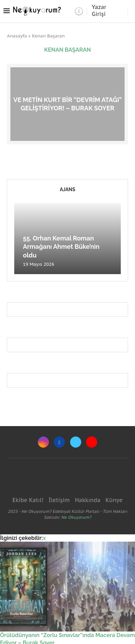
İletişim (59, 500)
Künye (114, 500)
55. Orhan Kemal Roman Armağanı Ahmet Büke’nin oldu (61, 247)
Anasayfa (17, 36)
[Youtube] (92, 442)
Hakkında (88, 500)
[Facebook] (59, 442)
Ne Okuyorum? (76, 517)
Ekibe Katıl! (28, 500)
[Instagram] (43, 442)
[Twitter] (76, 442)
